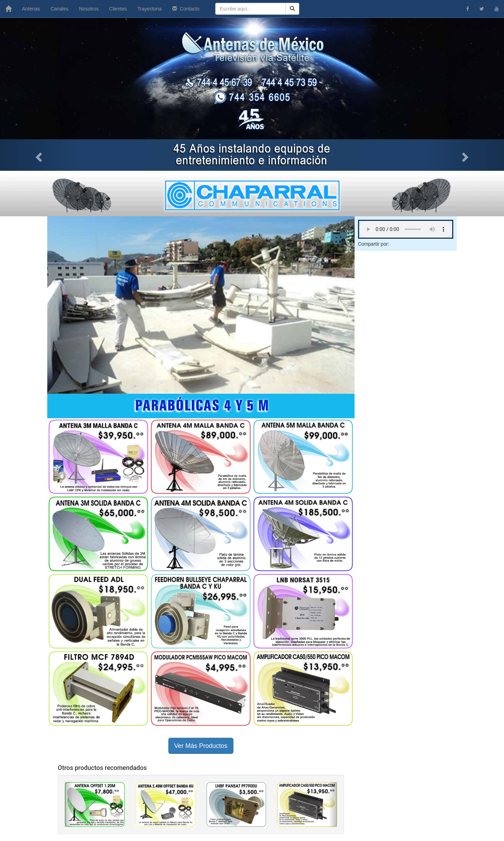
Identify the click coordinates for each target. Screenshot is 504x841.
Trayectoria (149, 9)
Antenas (31, 9)
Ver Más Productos (201, 746)
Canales (59, 9)
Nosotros (89, 9)
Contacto (186, 9)
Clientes (118, 9)
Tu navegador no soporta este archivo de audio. (406, 229)
